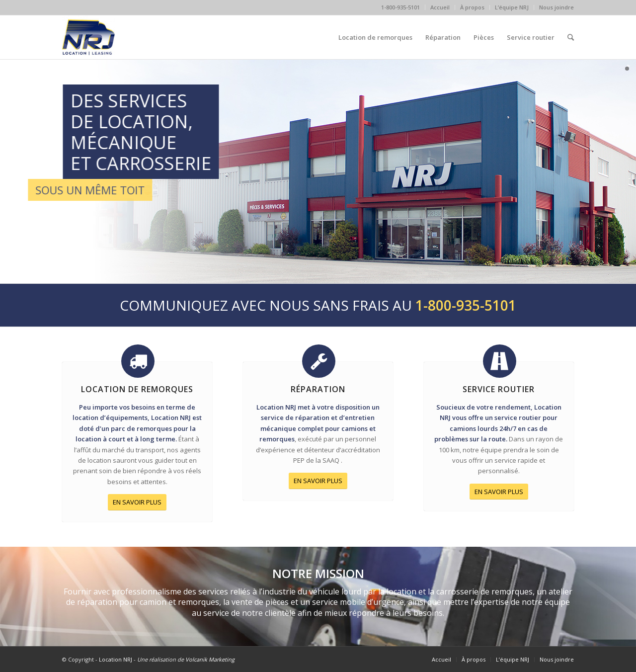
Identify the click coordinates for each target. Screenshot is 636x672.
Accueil (440, 7)
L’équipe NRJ (512, 7)
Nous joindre (556, 7)
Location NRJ (116, 659)
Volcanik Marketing (210, 659)
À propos (472, 7)
